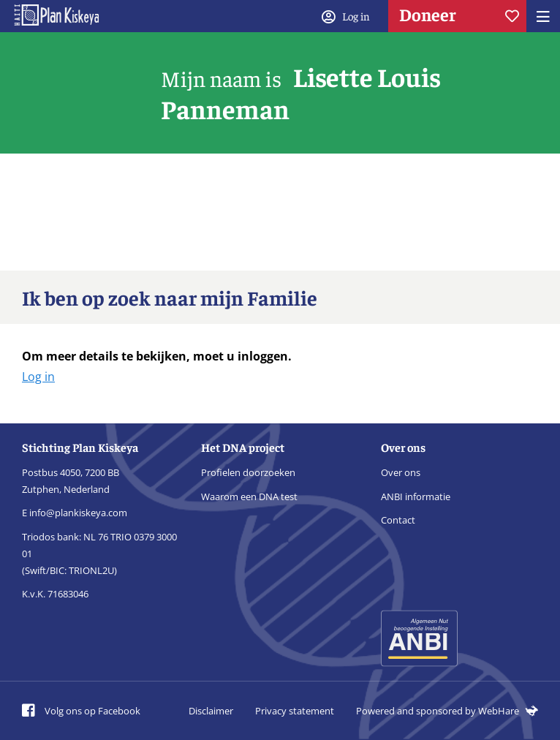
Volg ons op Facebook (81, 711)
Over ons (401, 472)
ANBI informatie (416, 497)
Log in (38, 377)
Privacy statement (295, 711)
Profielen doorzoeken (248, 472)
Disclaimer (211, 711)
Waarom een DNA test (249, 497)
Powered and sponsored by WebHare (447, 711)
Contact (398, 520)
